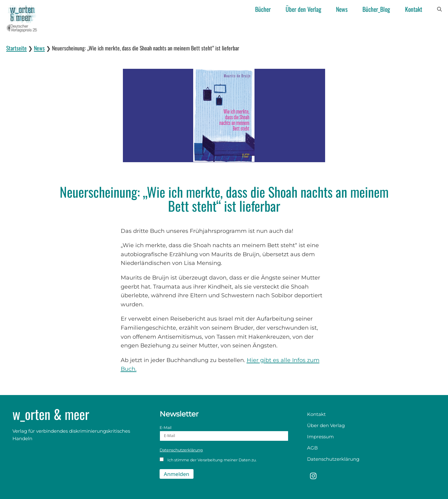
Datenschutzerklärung (181, 450)
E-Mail (224, 433)
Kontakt (414, 9)
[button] (439, 9)
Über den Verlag (303, 9)
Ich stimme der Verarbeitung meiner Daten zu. (208, 460)
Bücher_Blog (376, 9)
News (342, 9)
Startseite (16, 48)
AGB (312, 448)
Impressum (320, 437)
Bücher (263, 9)
